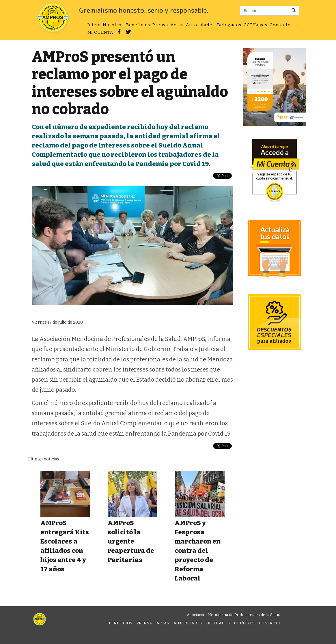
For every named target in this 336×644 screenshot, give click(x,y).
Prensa (160, 25)
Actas (177, 25)
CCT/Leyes (255, 25)
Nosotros (113, 25)
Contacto (280, 25)
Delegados (229, 25)
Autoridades (200, 25)
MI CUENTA (100, 32)
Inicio (94, 25)
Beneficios (138, 25)
